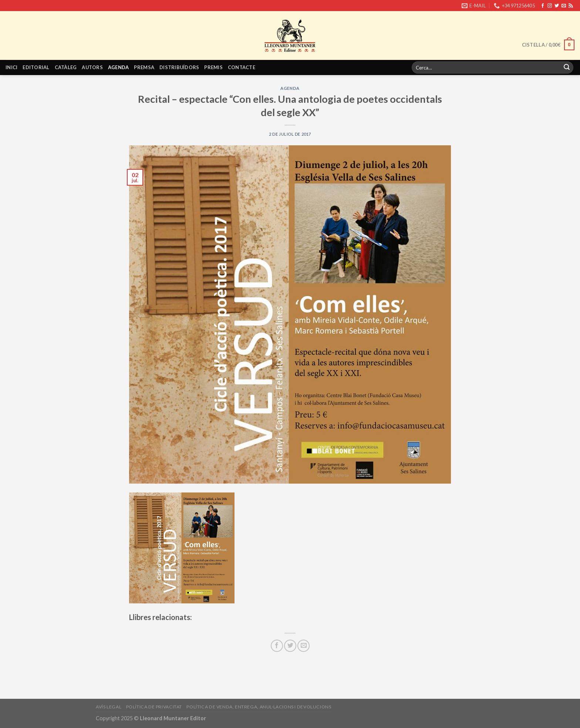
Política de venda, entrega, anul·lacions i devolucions (259, 707)
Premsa (144, 67)
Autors (92, 67)
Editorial (36, 67)
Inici (11, 67)
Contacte (242, 67)
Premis (213, 67)
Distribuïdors (179, 67)
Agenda (119, 67)
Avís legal (109, 707)
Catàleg (66, 67)
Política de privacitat (154, 707)
